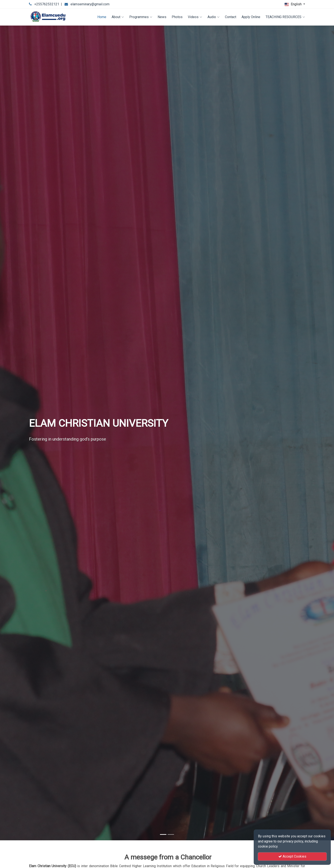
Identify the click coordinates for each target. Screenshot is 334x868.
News (162, 17)
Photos (177, 17)
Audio (214, 17)
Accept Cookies (292, 856)
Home (102, 17)
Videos (195, 17)
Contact (231, 17)
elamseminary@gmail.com (90, 4)
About (118, 17)
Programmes (141, 17)
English (294, 4)
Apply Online (251, 17)
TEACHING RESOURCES (285, 17)
